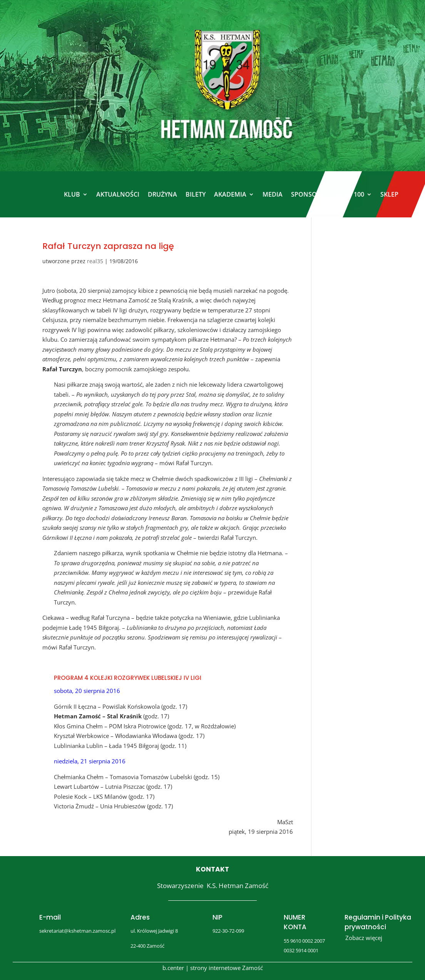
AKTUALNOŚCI (118, 194)
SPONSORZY (309, 194)
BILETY (196, 194)
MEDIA (273, 194)
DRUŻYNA (162, 194)
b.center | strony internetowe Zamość (213, 968)
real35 (95, 261)
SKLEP (389, 194)
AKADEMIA (230, 194)
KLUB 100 (350, 194)
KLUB (72, 194)
